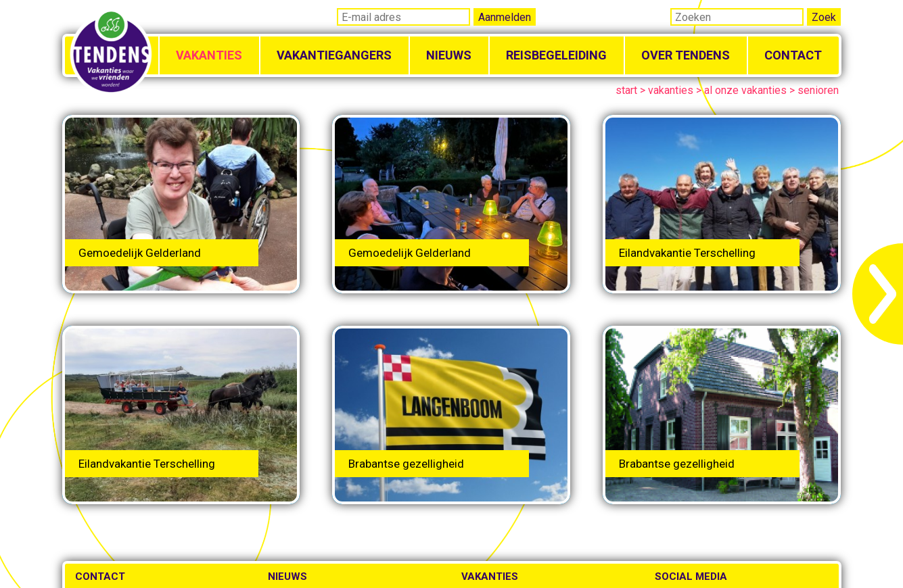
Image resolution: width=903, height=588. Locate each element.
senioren (818, 90)
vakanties (671, 90)
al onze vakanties (745, 90)
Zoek (824, 17)
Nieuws (449, 55)
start (626, 90)
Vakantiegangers (334, 55)
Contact (793, 55)
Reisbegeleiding (556, 55)
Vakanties (209, 55)
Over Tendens (686, 55)
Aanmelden (505, 17)
